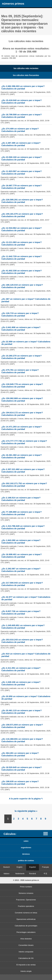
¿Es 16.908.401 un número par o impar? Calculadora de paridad (21, 556)
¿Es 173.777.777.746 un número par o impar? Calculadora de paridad (24, 442)
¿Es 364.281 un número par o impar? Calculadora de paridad (20, 754)
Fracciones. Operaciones (26, 900)
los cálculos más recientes (26, 68)
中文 (45, 874)
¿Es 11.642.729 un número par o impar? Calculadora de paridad (21, 258)
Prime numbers (26, 887)
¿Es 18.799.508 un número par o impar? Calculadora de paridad (21, 116)
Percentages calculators (26, 932)
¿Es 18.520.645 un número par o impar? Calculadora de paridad (21, 769)
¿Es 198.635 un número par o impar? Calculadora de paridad (20, 783)
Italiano (6, 874)
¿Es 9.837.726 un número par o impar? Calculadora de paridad (21, 612)
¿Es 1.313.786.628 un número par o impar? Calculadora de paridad (23, 527)
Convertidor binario (26, 945)
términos (26, 854)
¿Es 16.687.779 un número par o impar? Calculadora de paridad (21, 187)
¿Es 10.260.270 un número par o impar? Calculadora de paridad (21, 357)
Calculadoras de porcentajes (26, 926)
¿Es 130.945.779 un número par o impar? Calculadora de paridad (22, 385)
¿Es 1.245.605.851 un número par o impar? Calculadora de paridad (23, 627)
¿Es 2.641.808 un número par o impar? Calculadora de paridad (21, 329)
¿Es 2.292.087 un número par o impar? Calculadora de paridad (21, 570)
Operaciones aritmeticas (26, 919)
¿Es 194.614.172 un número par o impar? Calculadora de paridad (22, 414)
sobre (26, 841)
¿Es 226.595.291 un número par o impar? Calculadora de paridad (22, 201)
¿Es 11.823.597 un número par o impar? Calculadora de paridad (21, 172)
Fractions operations (26, 906)
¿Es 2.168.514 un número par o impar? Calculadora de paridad (21, 499)
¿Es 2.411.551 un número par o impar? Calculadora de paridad (21, 669)
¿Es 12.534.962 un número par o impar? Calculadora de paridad (21, 229)
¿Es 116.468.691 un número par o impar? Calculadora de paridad (22, 740)
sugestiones (26, 848)
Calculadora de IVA (26, 958)
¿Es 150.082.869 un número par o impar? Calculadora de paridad (22, 400)
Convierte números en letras (26, 913)
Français (46, 867)
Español (32, 867)
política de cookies (26, 861)
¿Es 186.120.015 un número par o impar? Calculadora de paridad (22, 286)
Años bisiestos (26, 939)
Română (32, 874)
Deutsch (6, 867)
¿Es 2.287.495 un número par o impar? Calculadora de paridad (21, 144)
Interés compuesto (26, 952)
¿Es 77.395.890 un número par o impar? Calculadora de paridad (21, 513)
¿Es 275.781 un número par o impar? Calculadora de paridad (20, 371)
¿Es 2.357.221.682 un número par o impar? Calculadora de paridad (23, 470)
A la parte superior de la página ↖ (26, 799)
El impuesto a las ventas (26, 965)
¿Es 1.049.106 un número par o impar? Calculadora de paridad (21, 683)
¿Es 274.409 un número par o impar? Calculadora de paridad (20, 130)
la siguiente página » (26, 811)
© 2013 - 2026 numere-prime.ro (26, 880)
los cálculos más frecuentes (26, 75)
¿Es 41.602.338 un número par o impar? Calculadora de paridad (21, 272)
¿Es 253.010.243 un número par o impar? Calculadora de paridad (22, 641)
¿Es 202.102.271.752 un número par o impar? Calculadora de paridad (24, 485)
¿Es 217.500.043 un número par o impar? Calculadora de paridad (22, 584)
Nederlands (20, 874)
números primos (13, 4)
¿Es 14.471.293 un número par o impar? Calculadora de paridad (21, 428)
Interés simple (26, 971)
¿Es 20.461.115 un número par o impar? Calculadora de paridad (21, 712)
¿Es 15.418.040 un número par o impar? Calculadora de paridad (21, 101)
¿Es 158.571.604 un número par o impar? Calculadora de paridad (22, 726)
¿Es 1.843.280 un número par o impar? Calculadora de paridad (21, 541)
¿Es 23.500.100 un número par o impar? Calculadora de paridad (21, 158)
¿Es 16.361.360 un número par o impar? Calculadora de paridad (21, 456)
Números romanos (26, 893)
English (20, 867)
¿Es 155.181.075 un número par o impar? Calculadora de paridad (22, 215)
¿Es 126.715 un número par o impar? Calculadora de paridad (20, 314)
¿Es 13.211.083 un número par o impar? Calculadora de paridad (21, 243)
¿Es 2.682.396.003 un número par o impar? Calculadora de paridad (23, 87)
